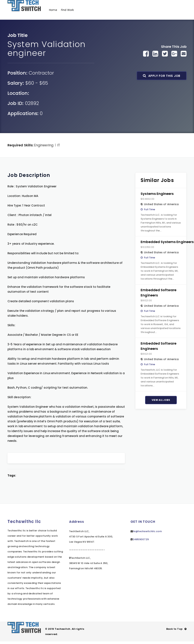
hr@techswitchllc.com (147, 529)
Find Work (68, 8)
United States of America (161, 202)
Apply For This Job (162, 73)
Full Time (150, 207)
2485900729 (141, 537)
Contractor (41, 70)
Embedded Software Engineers (159, 290)
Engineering (44, 142)
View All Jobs (161, 397)
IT (59, 142)
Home (53, 8)
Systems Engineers (157, 191)
